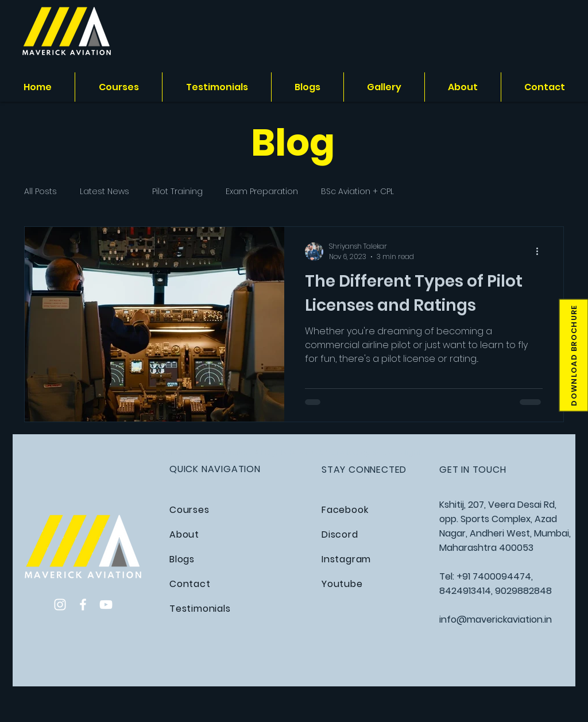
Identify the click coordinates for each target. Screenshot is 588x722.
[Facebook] (83, 605)
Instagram (346, 559)
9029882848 (523, 591)
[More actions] (541, 252)
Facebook (345, 510)
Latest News (105, 192)
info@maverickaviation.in (496, 619)
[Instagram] (60, 605)
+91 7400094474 (494, 576)
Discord (340, 534)
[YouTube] (106, 605)
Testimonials (200, 609)
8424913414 (465, 591)
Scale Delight (396, 452)
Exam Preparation (262, 192)
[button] (573, 356)
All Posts (40, 192)
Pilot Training (177, 192)
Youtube (342, 584)
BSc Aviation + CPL (357, 192)
